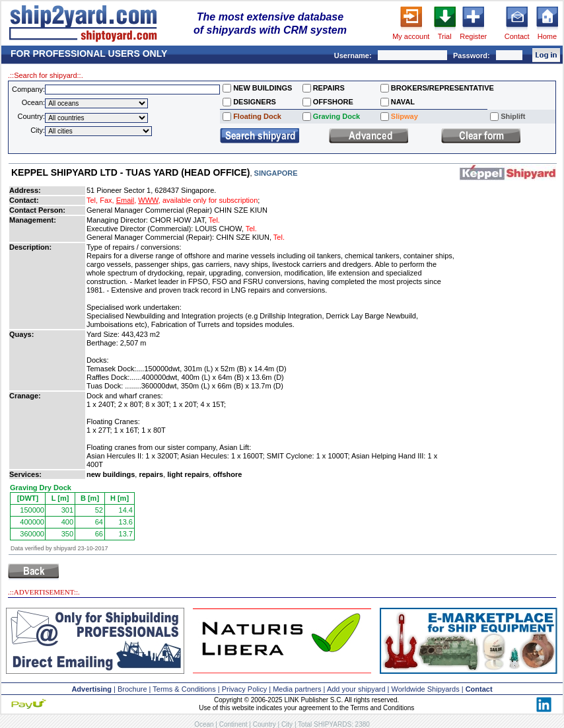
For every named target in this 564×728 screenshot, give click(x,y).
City (287, 724)
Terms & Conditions (184, 689)
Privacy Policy (244, 689)
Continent (233, 724)
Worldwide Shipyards (426, 689)
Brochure (132, 689)
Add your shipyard (356, 689)
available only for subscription (210, 200)
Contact (517, 36)
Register (473, 36)
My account (411, 36)
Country (264, 724)
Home (547, 36)
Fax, (107, 200)
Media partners (297, 689)
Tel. (214, 220)
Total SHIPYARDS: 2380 (334, 724)
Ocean (204, 724)
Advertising (91, 689)
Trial (445, 36)
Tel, (92, 200)
